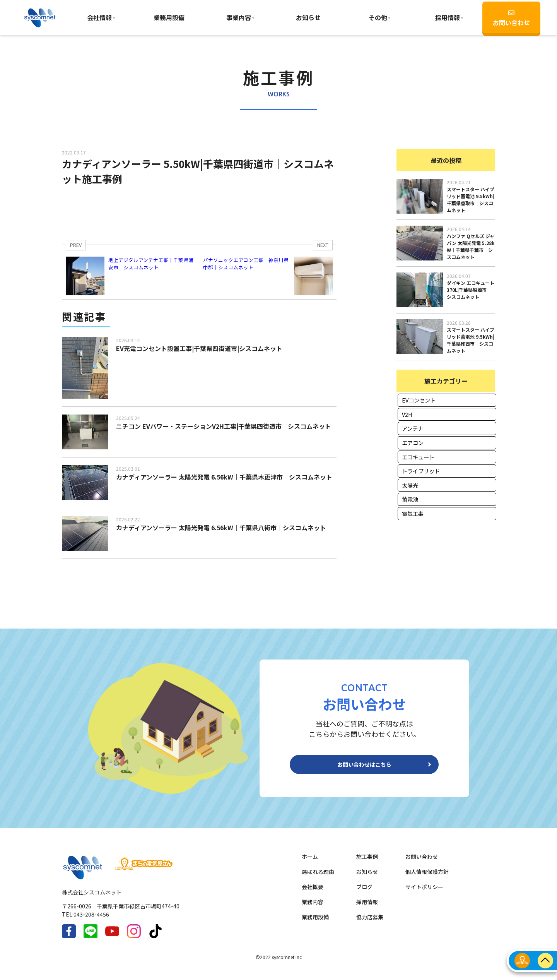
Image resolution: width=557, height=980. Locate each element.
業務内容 (313, 908)
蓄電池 (410, 499)
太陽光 (410, 485)
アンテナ (413, 428)
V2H (407, 414)
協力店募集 (370, 923)
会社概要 (313, 893)
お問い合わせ (511, 18)
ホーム (310, 863)
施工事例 (367, 863)
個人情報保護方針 (427, 878)
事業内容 (239, 17)
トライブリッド (421, 471)
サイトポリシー (424, 893)
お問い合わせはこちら (364, 768)
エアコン (413, 443)
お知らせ (308, 17)
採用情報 (367, 908)
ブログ (364, 893)
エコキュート (418, 457)
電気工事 (413, 513)
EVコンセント (419, 400)
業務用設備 (169, 17)
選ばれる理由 (318, 878)
